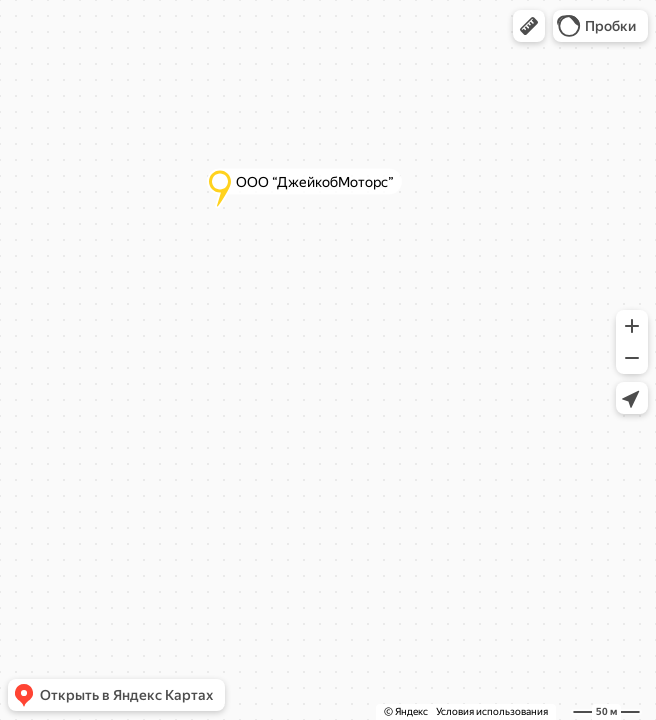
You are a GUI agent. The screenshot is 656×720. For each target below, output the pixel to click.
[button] (529, 26)
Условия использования (492, 711)
